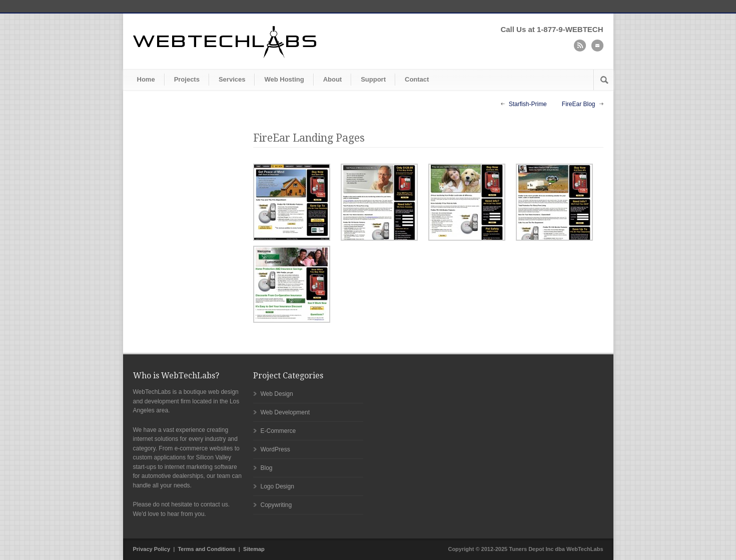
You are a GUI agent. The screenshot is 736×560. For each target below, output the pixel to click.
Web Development (285, 412)
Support (373, 79)
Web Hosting (284, 79)
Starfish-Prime (528, 104)
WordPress (275, 449)
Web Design (277, 394)
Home (146, 79)
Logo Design (277, 486)
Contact (417, 79)
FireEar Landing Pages (309, 138)
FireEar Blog (579, 104)
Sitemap (254, 549)
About (333, 79)
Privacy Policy (152, 549)
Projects (187, 79)
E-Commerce (278, 431)
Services (232, 79)
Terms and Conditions (206, 549)
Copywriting (276, 505)
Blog (267, 468)
